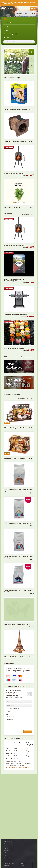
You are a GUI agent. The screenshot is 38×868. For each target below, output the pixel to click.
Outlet (7, 37)
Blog (5, 855)
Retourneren (7, 851)
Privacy (6, 846)
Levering (6, 848)
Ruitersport (11, 717)
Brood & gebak (11, 34)
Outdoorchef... (7, 866)
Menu (33, 8)
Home (7, 19)
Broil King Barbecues (9, 863)
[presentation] (20, 726)
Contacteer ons (7, 857)
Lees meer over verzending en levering (17, 767)
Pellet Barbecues (23, 863)
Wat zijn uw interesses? (13, 709)
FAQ (5, 853)
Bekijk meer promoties (27, 214)
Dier (6, 30)
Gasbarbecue (22, 866)
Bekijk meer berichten (27, 357)
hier (3, 4)
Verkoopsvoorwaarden (9, 844)
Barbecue (8, 23)
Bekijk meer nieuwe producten (25, 399)
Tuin (6, 26)
